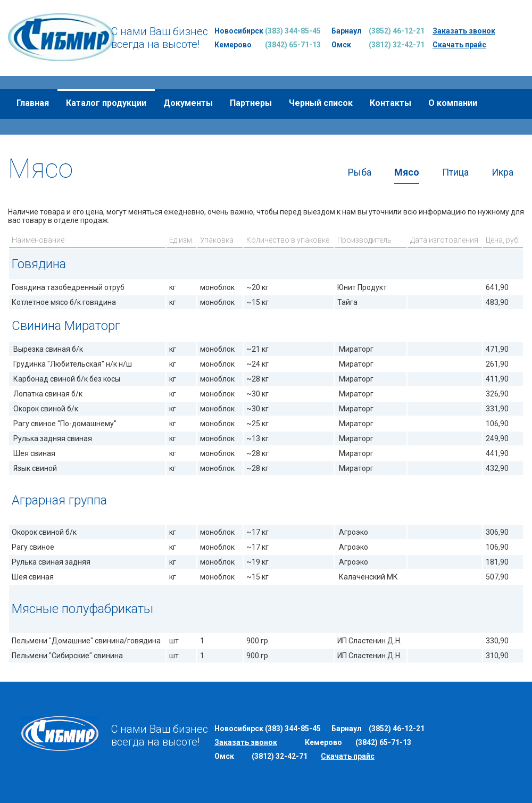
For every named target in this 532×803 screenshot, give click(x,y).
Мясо (407, 172)
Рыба (360, 172)
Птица (455, 172)
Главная (33, 103)
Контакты (390, 103)
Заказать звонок (464, 31)
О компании (453, 103)
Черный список (321, 103)
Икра (502, 172)
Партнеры (251, 103)
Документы (188, 103)
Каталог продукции (106, 103)
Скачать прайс (459, 45)
